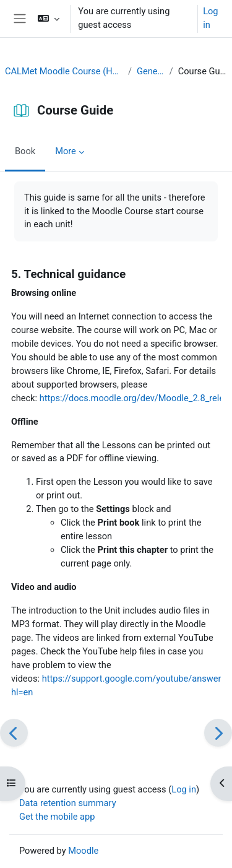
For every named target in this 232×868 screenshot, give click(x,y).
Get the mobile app (57, 817)
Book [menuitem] (25, 151)
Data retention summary (68, 803)
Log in (210, 18)
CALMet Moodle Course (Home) (64, 71)
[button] (49, 19)
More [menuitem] (66, 151)
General (151, 71)
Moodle (83, 851)
